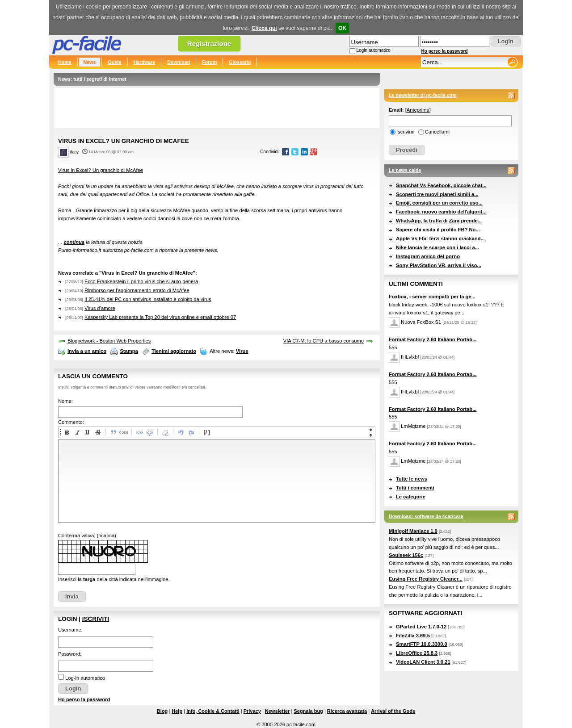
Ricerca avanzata (347, 711)
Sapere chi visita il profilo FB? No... (438, 230)
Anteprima (418, 110)
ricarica (106, 536)
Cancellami (437, 132)
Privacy (252, 711)
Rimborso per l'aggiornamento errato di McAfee (137, 290)
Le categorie (411, 497)
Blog (162, 711)
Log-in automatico (85, 678)
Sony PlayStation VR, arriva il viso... (439, 265)
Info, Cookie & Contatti (213, 711)
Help (177, 711)
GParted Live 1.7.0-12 (421, 627)
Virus (242, 351)
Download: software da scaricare (426, 516)
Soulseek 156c (406, 555)
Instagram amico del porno (428, 256)
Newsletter (278, 711)
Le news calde (405, 170)
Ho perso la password (445, 51)
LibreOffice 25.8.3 (417, 653)
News (90, 62)
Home (65, 62)
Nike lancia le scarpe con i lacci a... (437, 247)
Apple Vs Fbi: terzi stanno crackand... (440, 238)
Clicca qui (264, 28)
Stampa (129, 351)
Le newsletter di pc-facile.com (423, 95)
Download (179, 62)
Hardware (145, 62)
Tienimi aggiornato (174, 351)
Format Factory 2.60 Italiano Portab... (433, 339)
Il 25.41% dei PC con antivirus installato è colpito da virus (148, 299)
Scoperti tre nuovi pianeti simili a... (437, 194)
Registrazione (209, 44)
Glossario (240, 62)
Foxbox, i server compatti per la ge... (432, 297)
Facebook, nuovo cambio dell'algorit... (441, 212)
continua (74, 242)
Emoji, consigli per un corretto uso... (439, 203)
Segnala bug (308, 711)
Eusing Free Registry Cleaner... (426, 579)
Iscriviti (96, 619)
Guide (114, 62)
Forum (209, 62)
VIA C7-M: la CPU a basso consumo (324, 341)
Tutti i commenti (415, 488)
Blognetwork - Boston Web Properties (109, 341)
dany (74, 152)
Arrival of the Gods (393, 711)
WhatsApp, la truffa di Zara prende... (439, 221)
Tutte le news (412, 479)
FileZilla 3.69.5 (413, 636)
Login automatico (374, 50)
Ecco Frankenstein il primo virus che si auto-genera (141, 281)
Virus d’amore (100, 308)
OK (342, 28)
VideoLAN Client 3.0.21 (423, 662)
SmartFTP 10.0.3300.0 (422, 644)
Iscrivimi (405, 132)
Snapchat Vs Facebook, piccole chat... (441, 185)
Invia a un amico (87, 351)
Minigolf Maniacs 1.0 (413, 531)
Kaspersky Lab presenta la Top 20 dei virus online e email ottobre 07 (160, 317)
